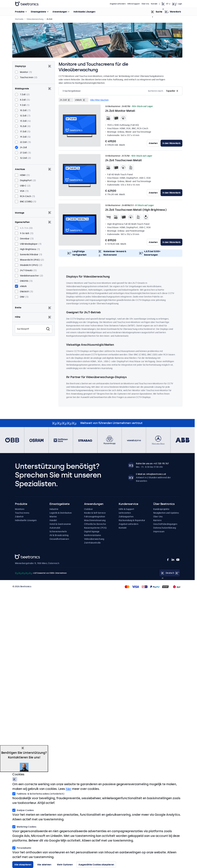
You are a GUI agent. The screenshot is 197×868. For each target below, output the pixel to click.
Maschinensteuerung (95, 520)
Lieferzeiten (125, 513)
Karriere (157, 520)
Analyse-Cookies (23, 810)
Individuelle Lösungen (84, 12)
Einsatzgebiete (38, 12)
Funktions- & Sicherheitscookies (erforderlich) (38, 793)
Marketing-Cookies (24, 826)
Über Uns (145, 4)
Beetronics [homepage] (27, 4)
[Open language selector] (166, 4)
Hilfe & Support (134, 4)
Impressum (159, 532)
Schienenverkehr (58, 532)
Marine (53, 517)
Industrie (54, 509)
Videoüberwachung (94, 539)
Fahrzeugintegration (95, 517)
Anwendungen (60, 12)
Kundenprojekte (161, 509)
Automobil (55, 528)
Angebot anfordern (118, 4)
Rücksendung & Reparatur (132, 520)
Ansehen (153, 143)
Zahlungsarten (126, 517)
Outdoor (88, 509)
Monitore (20, 509)
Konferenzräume (93, 535)
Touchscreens (22, 513)
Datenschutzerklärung (165, 528)
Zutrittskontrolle (92, 543)
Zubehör (19, 517)
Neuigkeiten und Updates (166, 513)
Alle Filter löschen (99, 100)
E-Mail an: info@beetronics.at (151, 474)
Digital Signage (92, 532)
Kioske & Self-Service (95, 513)
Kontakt (154, 4)
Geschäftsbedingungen (165, 524)
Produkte (20, 12)
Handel (53, 520)
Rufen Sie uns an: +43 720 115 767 (152, 463)
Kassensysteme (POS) (95, 528)
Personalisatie (22, 848)
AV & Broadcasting (59, 535)
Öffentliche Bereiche (95, 524)
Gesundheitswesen (59, 539)
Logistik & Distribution (61, 513)
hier (68, 789)
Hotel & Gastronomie (60, 524)
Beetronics (20, 556)
